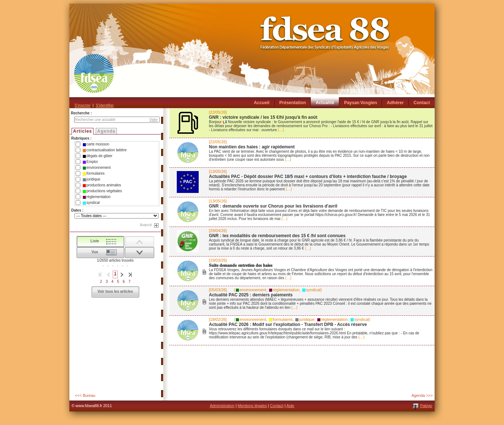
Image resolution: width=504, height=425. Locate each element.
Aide (290, 406)
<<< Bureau (85, 395)
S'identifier (105, 105)
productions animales (102, 185)
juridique (91, 179)
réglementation (97, 197)
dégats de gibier (98, 156)
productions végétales (102, 191)
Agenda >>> (422, 395)
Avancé (146, 225)
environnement (97, 168)
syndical (91, 203)
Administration (222, 406)
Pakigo (426, 406)
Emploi (90, 162)
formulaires (93, 174)
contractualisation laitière (105, 150)
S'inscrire (82, 105)
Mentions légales (252, 406)
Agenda (106, 131)
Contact (277, 406)
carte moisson (96, 144)
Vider (154, 120)
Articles (83, 131)
